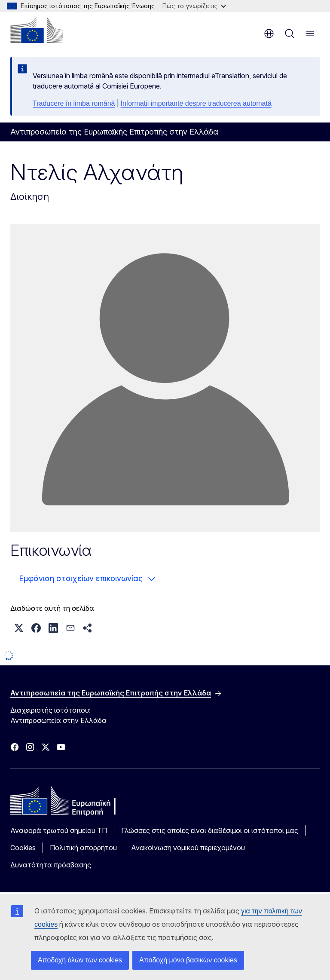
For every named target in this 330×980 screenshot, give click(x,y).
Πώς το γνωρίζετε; (194, 6)
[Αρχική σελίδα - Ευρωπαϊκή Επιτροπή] (37, 30)
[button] (19, 628)
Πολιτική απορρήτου (83, 848)
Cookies (23, 848)
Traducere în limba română (74, 103)
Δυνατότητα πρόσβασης (51, 865)
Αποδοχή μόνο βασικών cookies (188, 960)
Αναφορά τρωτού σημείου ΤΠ (59, 830)
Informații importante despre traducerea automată (196, 103)
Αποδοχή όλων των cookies (80, 960)
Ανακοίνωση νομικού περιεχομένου (188, 848)
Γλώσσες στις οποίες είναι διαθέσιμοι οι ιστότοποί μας (210, 830)
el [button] (269, 34)
